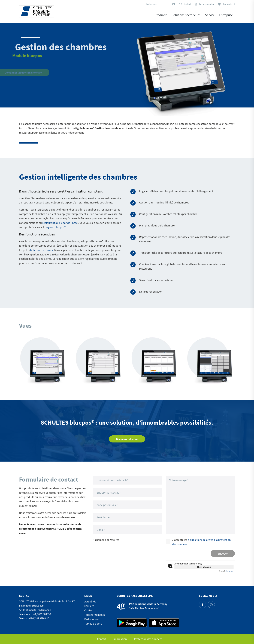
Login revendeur (207, 4)
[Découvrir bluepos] (127, 439)
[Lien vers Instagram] (211, 605)
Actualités (90, 601)
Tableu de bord (93, 623)
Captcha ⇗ (226, 571)
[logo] (37, 11)
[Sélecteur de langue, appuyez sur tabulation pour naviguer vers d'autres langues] (229, 4)
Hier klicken (204, 567)
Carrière (89, 606)
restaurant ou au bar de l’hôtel (60, 223)
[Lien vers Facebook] (202, 605)
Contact (187, 4)
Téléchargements (95, 615)
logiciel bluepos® (56, 227)
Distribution (91, 619)
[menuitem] (161, 18)
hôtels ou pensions (41, 250)
